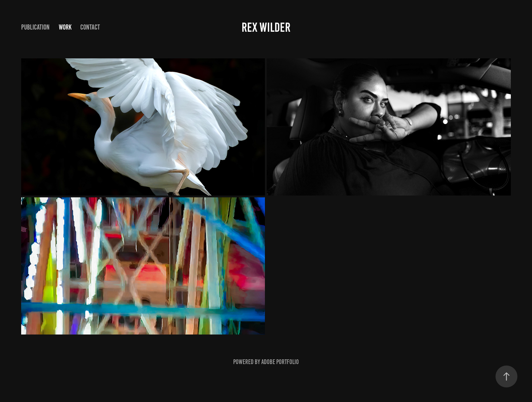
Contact (90, 27)
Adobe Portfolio (280, 362)
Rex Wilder (266, 27)
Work (65, 27)
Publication (35, 27)
